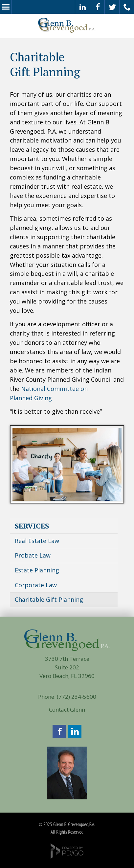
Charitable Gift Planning (49, 599)
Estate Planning (37, 570)
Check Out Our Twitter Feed (112, 7)
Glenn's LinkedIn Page (83, 7)
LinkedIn (75, 731)
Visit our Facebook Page (97, 7)
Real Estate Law (37, 541)
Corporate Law (36, 585)
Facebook (59, 731)
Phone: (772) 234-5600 (67, 697)
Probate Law (33, 555)
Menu (6, 7)
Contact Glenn (67, 709)
